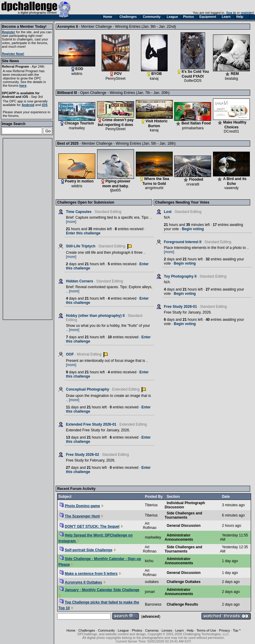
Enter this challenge (83, 233)
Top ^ (237, 630)
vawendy (231, 188)
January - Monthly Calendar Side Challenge (100, 590)
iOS (45, 105)
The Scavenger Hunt (80, 516)
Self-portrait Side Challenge (86, 550)
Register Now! (13, 54)
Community (106, 630)
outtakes (152, 582)
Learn (179, 630)
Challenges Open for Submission (86, 202)
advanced (151, 617)
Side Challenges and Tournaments (183, 515)
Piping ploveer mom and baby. (116, 182)
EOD (77, 67)
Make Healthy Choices (231, 123)
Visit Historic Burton (154, 122)
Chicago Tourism (77, 122)
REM (231, 72)
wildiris (77, 74)
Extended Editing (126, 389)
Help (190, 630)
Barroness (153, 604)
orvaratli (193, 184)
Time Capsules (79, 212)
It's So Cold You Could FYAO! (193, 72)
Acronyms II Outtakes (81, 582)
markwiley (77, 128)
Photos (137, 630)
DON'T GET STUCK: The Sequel (90, 526)
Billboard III (96, 93)
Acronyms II (99, 27)
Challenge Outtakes (184, 582)
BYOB (154, 72)
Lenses (167, 630)
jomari (150, 592)
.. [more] (73, 291)
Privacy (224, 630)
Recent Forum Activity (76, 489)
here (23, 85)
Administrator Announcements (179, 537)
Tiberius (151, 505)
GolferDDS (193, 81)
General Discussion (184, 526)
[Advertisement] (28, 229)
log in (232, 13)
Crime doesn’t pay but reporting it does (116, 121)
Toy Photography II (180, 276)
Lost (168, 212)
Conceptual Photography (88, 389)
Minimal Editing (89, 354)
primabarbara (193, 128)
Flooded (193, 178)
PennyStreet (116, 79)
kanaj (154, 79)
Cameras (152, 630)
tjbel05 (115, 190)
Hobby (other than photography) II (95, 316)
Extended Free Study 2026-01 (91, 424)
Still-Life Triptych (81, 246)
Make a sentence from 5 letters (89, 574)
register (247, 13)
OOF (70, 354)
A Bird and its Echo (231, 180)
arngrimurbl (154, 188)
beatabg (231, 79)
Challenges (87, 630)
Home (71, 630)
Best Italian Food (193, 122)
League (123, 630)
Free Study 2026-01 (180, 307)
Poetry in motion (77, 180)
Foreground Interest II (183, 242)
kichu (149, 561)
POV (116, 72)
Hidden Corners (80, 281)
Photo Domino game (80, 506)
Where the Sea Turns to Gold (154, 180)
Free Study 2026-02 (82, 455)
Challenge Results (182, 604)
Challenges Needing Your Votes (182, 202)
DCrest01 (232, 131)
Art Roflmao (150, 526)
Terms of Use (206, 630)
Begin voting (193, 229)
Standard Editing (108, 212)
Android (28, 105)
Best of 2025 (99, 143)
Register (8, 32)
